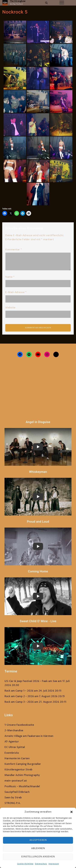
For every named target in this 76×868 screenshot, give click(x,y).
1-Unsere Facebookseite (19, 725)
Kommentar (14, 250)
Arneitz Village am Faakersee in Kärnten (29, 736)
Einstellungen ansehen (38, 857)
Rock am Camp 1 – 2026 (19, 691)
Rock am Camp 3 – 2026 (19, 702)
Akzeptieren (38, 840)
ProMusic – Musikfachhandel (22, 786)
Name (10, 277)
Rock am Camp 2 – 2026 (19, 696)
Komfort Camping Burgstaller (23, 764)
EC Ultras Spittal (15, 747)
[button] (71, 812)
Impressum (54, 864)
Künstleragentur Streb (18, 770)
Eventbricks (12, 753)
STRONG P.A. (13, 803)
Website (10, 308)
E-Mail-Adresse (16, 292)
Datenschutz (41, 864)
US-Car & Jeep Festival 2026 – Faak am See (31, 681)
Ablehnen (38, 848)
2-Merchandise (14, 731)
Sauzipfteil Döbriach (17, 792)
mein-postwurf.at (16, 781)
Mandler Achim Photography (22, 775)
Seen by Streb (13, 798)
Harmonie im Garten (17, 758)
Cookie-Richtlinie (25, 864)
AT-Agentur (12, 742)
